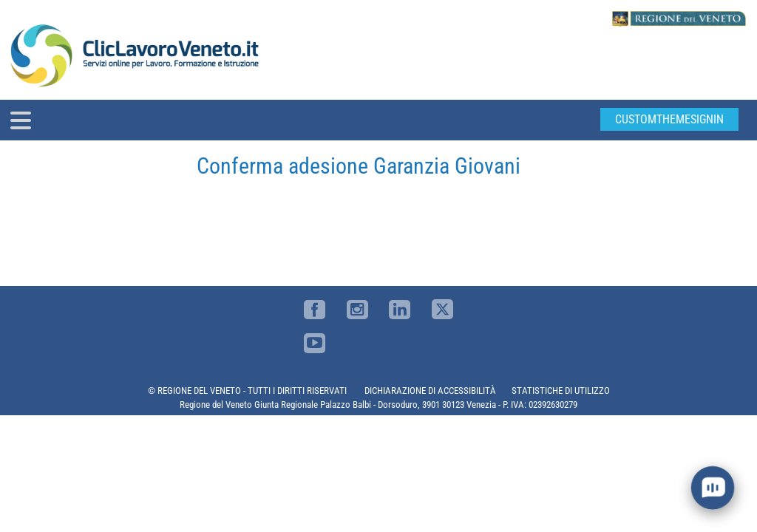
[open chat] (713, 488)
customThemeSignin (669, 119)
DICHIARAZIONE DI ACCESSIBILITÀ (430, 391)
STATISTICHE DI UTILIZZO (561, 391)
